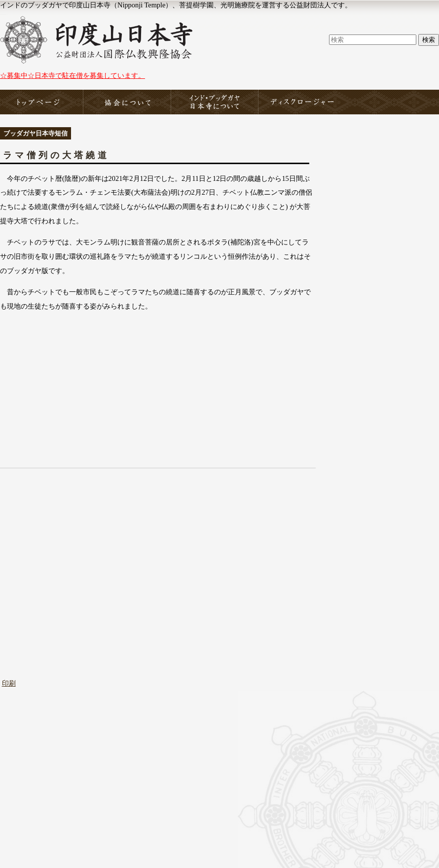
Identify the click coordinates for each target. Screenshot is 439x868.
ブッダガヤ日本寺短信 (36, 133)
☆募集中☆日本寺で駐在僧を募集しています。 (73, 75)
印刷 (9, 683)
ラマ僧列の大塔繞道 (56, 155)
